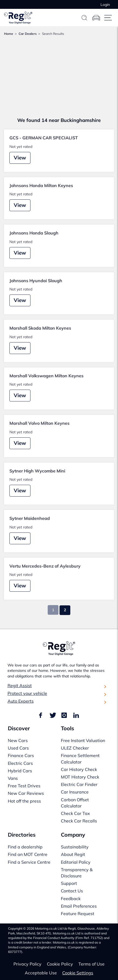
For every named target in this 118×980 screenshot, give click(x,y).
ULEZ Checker (75, 748)
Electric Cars (20, 763)
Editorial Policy (76, 862)
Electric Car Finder (79, 784)
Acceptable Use (41, 973)
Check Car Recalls (79, 821)
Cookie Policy (60, 964)
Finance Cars (21, 755)
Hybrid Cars (20, 771)
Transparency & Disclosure (77, 873)
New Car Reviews (26, 793)
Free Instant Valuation (83, 740)
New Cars (18, 740)
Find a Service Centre (29, 862)
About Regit (73, 854)
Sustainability (75, 847)
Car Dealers (28, 34)
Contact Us (72, 891)
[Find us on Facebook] (41, 716)
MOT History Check (80, 777)
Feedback (71, 899)
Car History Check (79, 769)
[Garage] (96, 18)
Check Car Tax (75, 813)
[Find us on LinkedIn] (76, 716)
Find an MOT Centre (28, 854)
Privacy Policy (27, 964)
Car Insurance (75, 792)
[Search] (84, 18)
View (20, 158)
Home (9, 34)
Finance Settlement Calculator (80, 759)
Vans (13, 778)
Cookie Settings (78, 973)
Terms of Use (91, 964)
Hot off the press (24, 801)
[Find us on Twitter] (52, 716)
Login (105, 5)
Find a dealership (25, 847)
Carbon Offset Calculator (75, 803)
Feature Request (78, 914)
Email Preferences (79, 906)
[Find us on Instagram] (64, 716)
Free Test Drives (24, 786)
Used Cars (18, 748)
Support (69, 883)
